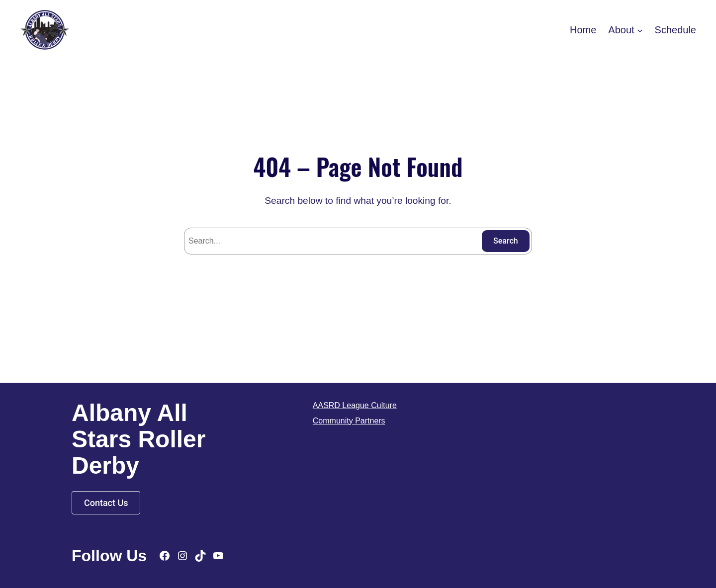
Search (506, 241)
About (621, 30)
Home (583, 30)
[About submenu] (640, 30)
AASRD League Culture (355, 405)
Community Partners (349, 421)
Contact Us (106, 503)
